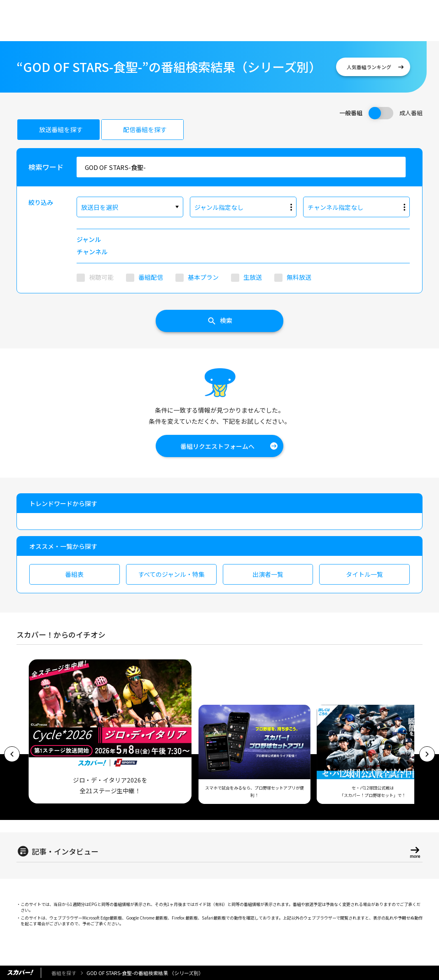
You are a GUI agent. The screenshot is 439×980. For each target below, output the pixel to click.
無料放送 (299, 277)
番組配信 (151, 277)
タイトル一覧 (364, 574)
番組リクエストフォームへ (217, 446)
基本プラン (203, 277)
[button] (12, 754)
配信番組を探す (145, 129)
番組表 (74, 574)
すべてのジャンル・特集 (171, 574)
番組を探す (64, 973)
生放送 (253, 277)
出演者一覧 (268, 574)
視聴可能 (101, 277)
